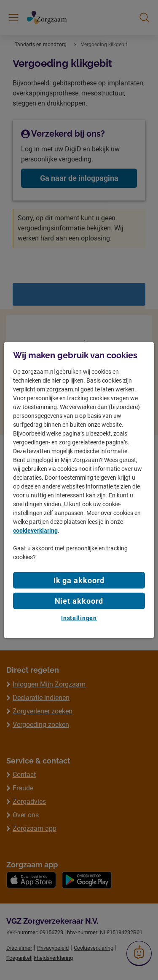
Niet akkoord (79, 601)
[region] (79, 490)
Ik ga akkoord (79, 580)
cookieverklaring (35, 531)
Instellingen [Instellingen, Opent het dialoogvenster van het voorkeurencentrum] (79, 618)
